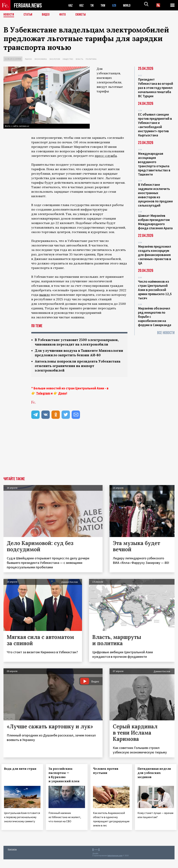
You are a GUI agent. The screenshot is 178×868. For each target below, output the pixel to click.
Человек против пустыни (108, 777)
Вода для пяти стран (22, 775)
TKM (105, 5)
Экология (55, 59)
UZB (116, 5)
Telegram (43, 399)
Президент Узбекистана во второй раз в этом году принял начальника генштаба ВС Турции (156, 88)
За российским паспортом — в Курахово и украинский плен (66, 781)
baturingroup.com (115, 864)
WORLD (130, 5)
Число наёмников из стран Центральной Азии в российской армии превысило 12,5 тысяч (155, 290)
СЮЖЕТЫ (83, 15)
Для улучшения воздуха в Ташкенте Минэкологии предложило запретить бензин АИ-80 (77, 356)
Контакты (12, 858)
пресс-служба (106, 156)
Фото (64, 15)
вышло (45, 295)
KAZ (71, 5)
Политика (91, 59)
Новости (9, 15)
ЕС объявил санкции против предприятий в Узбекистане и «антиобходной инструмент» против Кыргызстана (155, 125)
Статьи (29, 15)
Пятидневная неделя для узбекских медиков (151, 781)
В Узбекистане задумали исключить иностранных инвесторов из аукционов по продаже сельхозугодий (155, 195)
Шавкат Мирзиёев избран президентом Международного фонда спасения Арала (155, 222)
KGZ (82, 5)
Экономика (41, 59)
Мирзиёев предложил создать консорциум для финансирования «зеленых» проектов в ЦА (155, 255)
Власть (79, 59)
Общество (68, 59)
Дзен (62, 399)
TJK (93, 5)
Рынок (28, 59)
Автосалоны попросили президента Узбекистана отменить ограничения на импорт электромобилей (78, 371)
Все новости (166, 333)
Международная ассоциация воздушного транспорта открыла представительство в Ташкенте (154, 164)
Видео (47, 15)
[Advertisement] (89, 457)
